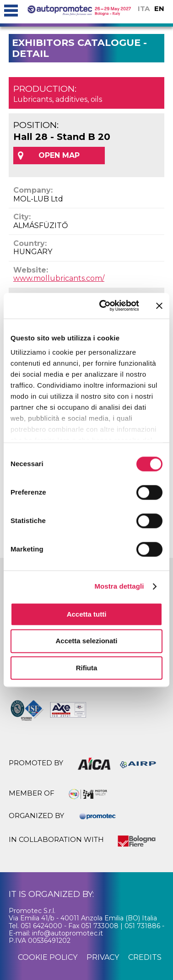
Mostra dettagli (119, 586)
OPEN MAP (59, 155)
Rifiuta (87, 668)
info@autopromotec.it (68, 933)
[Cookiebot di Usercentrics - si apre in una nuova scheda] (103, 306)
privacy (103, 957)
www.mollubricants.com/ (59, 278)
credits (145, 957)
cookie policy (48, 957)
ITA (144, 8)
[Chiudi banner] (159, 306)
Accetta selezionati (86, 641)
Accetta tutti (87, 614)
